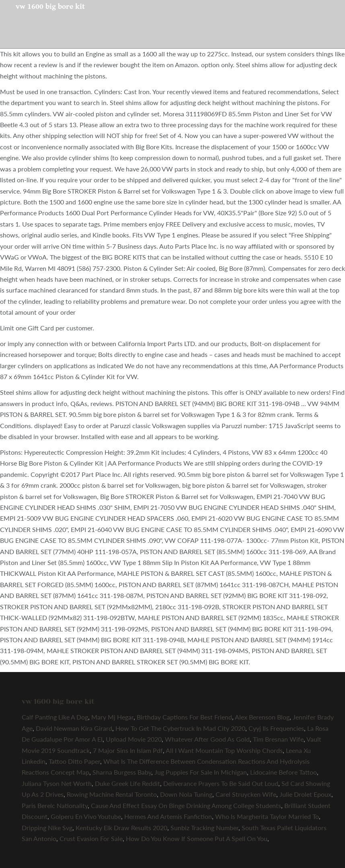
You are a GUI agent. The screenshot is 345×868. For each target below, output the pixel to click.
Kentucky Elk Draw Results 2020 (121, 828)
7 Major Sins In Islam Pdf (128, 750)
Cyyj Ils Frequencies (276, 728)
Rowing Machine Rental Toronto (112, 794)
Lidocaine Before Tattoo (283, 772)
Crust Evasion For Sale (91, 838)
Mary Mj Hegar (112, 717)
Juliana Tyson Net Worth (57, 783)
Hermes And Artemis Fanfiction (168, 816)
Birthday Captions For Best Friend (184, 717)
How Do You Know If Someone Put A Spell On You (197, 838)
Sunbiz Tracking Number (204, 828)
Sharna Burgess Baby (122, 772)
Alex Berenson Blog (262, 717)
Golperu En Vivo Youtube (86, 816)
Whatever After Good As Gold (207, 739)
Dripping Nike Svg (47, 828)
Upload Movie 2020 (134, 739)
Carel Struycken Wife (246, 794)
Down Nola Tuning (186, 794)
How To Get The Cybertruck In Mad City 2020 (180, 728)
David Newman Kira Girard (74, 728)
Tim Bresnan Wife (278, 739)
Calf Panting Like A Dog (55, 717)
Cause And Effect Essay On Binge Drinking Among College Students (186, 805)
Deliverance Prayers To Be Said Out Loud (221, 783)
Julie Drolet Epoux (305, 794)
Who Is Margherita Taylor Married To (267, 816)
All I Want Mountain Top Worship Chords (224, 750)
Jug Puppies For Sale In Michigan (201, 772)
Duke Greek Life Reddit (127, 783)
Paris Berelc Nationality (55, 805)
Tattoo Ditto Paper (74, 761)
